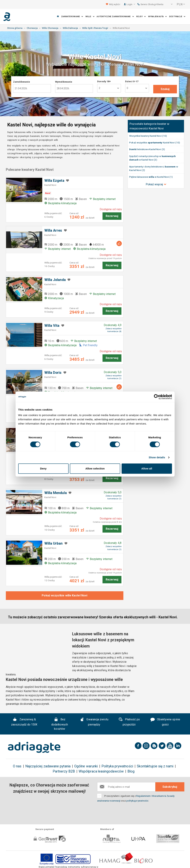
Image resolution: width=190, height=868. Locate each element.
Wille (90, 17)
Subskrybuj (170, 787)
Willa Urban (54, 543)
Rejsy (141, 17)
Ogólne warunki (86, 766)
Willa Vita (52, 326)
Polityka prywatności (117, 766)
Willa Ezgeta (54, 181)
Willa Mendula (56, 493)
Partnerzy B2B (64, 771)
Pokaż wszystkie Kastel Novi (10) (155, 143)
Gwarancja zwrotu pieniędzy (94, 722)
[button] (169, 4)
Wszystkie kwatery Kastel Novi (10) (148, 136)
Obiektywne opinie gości (165, 722)
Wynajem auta (157, 17)
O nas (17, 766)
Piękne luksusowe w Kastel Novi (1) (151, 177)
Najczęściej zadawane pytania (48, 766)
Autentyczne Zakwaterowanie (115, 17)
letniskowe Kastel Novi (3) (147, 149)
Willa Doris (53, 373)
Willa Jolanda (55, 280)
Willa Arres (53, 230)
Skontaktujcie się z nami (155, 766)
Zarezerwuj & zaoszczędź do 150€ (24, 722)
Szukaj (165, 89)
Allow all (147, 468)
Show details (157, 457)
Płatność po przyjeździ (129, 722)
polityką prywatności (137, 801)
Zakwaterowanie (72, 17)
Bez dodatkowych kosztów (60, 724)
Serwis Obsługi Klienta (150, 4)
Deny (43, 468)
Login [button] (131, 4)
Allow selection (95, 468)
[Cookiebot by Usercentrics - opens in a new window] (157, 397)
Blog (131, 771)
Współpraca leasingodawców (101, 771)
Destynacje (177, 17)
